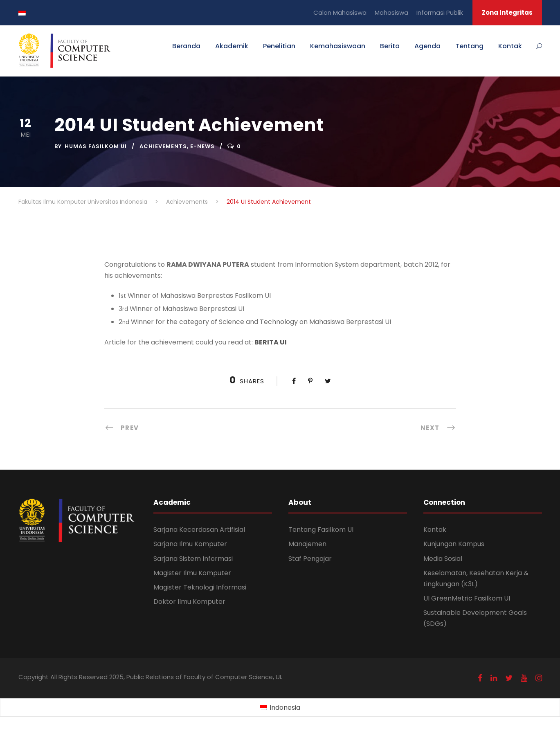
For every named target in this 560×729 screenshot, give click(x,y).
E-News (202, 146)
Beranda (186, 46)
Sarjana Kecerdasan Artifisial (199, 530)
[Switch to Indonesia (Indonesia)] (280, 708)
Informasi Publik (440, 12)
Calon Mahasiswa (340, 12)
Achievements (163, 146)
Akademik (232, 46)
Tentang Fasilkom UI (321, 530)
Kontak (510, 46)
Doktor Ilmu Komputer (189, 602)
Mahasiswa (391, 12)
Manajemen (307, 544)
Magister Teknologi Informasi (200, 587)
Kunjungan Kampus (454, 544)
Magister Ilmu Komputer (192, 573)
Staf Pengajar (310, 559)
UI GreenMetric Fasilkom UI (467, 598)
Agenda (427, 46)
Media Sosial (443, 559)
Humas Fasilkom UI (96, 146)
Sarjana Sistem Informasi (193, 559)
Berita (390, 46)
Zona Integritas (507, 12)
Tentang (469, 46)
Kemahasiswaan (338, 46)
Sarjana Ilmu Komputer (190, 544)
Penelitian (279, 46)
